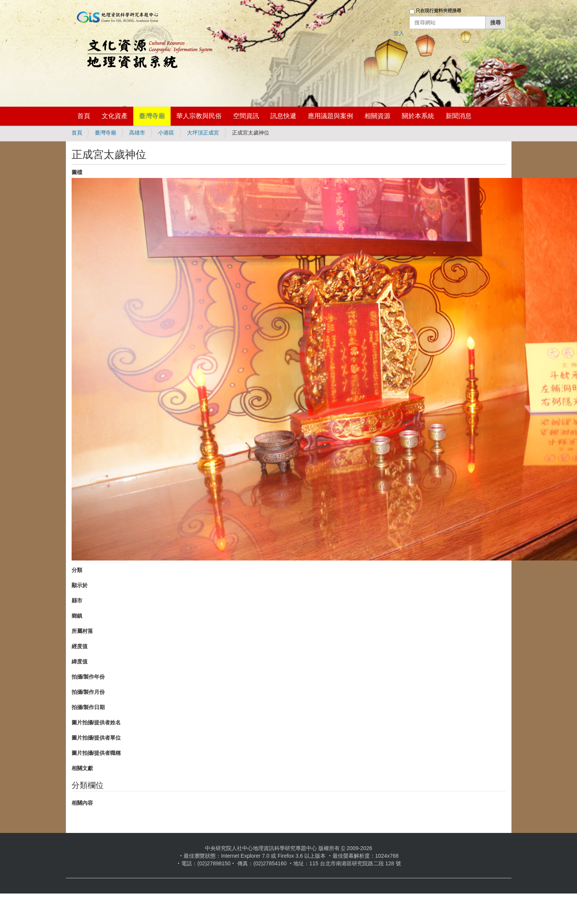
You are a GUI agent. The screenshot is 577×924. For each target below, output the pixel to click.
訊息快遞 (283, 116)
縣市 (77, 601)
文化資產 (115, 116)
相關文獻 (82, 768)
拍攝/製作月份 (88, 692)
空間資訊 (246, 116)
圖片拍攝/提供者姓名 (96, 722)
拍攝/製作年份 (88, 677)
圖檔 (77, 172)
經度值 (80, 646)
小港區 (166, 133)
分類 (77, 570)
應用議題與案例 (330, 116)
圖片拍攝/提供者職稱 (96, 753)
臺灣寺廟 (152, 116)
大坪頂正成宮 (203, 133)
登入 (399, 33)
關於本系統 (418, 116)
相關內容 (82, 803)
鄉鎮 (77, 616)
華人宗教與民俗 (199, 116)
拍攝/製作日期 (88, 707)
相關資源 (377, 116)
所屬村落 (82, 631)
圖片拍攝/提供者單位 (96, 738)
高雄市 (137, 133)
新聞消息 (459, 116)
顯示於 (80, 585)
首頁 (84, 116)
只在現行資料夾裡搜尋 (438, 11)
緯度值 (80, 661)
